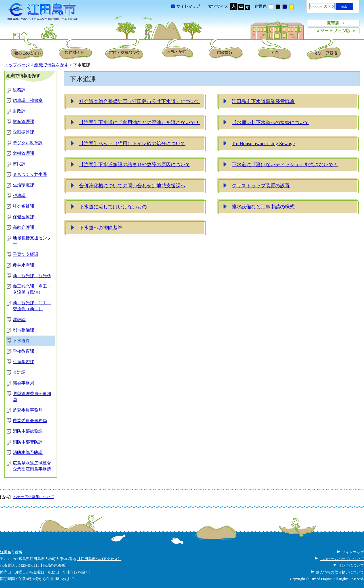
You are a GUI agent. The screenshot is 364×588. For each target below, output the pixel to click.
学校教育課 (23, 351)
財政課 (19, 111)
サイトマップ (353, 552)
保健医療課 (23, 217)
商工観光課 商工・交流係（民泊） (32, 289)
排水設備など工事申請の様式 (263, 207)
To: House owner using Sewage (263, 143)
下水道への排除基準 (101, 228)
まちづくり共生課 (30, 174)
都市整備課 (23, 330)
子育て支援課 (26, 254)
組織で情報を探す (51, 65)
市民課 (19, 164)
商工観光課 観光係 (32, 276)
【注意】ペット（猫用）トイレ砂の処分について (132, 143)
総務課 (19, 90)
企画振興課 (23, 132)
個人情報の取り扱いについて (340, 572)
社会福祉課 (23, 206)
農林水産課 (23, 265)
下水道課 (21, 341)
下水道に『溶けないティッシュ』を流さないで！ (285, 165)
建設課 (19, 320)
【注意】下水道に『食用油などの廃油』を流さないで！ (139, 122)
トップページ (17, 65)
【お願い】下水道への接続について (270, 122)
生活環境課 (23, 185)
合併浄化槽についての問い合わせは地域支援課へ (132, 186)
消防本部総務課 (28, 431)
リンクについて (351, 565)
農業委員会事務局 (30, 421)
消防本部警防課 (28, 442)
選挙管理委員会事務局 (32, 397)
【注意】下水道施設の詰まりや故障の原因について (135, 165)
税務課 (19, 196)
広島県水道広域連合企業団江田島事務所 (32, 466)
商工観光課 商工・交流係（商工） (32, 306)
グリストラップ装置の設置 (261, 186)
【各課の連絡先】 (54, 565)
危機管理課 (23, 153)
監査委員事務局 (28, 410)
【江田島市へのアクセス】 (99, 559)
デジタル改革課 (28, 143)
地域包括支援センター (32, 241)
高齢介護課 (23, 227)
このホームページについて (342, 559)
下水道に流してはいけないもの (113, 207)
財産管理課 (23, 122)
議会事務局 (23, 383)
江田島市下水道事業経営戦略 (263, 101)
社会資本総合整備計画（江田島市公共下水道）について (139, 101)
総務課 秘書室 (28, 100)
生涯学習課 (23, 362)
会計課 (19, 372)
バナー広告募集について (34, 497)
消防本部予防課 (28, 453)
